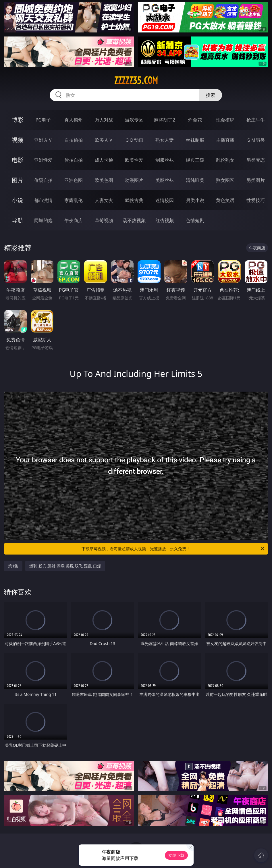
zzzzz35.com (136, 80)
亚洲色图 (74, 180)
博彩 (18, 120)
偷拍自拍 (74, 160)
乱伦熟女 (225, 160)
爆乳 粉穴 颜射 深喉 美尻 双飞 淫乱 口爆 (65, 566)
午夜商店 (74, 220)
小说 (18, 200)
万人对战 (104, 120)
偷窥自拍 (43, 180)
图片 (18, 180)
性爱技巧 (256, 200)
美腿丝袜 (165, 180)
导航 (18, 220)
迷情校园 (165, 200)
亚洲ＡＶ (43, 140)
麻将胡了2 (164, 120)
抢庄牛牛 (256, 120)
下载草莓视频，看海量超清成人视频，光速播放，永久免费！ (173, 549)
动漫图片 (134, 180)
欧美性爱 (134, 160)
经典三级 (195, 160)
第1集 (13, 566)
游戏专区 (134, 120)
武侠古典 (134, 200)
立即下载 (176, 855)
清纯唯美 (195, 180)
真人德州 (74, 120)
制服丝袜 (165, 160)
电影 (18, 160)
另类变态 (256, 160)
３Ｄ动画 (134, 140)
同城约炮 (43, 220)
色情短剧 (195, 220)
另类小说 (195, 200)
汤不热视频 (134, 220)
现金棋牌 (225, 120)
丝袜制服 (195, 140)
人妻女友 (104, 200)
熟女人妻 (165, 140)
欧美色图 (104, 180)
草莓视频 (104, 220)
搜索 (211, 95)
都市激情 (43, 200)
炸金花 (195, 120)
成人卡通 (104, 160)
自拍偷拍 (74, 140)
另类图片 (256, 180)
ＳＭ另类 (256, 140)
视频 (18, 140)
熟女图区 (225, 180)
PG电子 (43, 120)
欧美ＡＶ (104, 140)
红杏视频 (165, 220)
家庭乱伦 (74, 200)
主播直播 (225, 140)
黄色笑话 (225, 200)
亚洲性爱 (43, 160)
